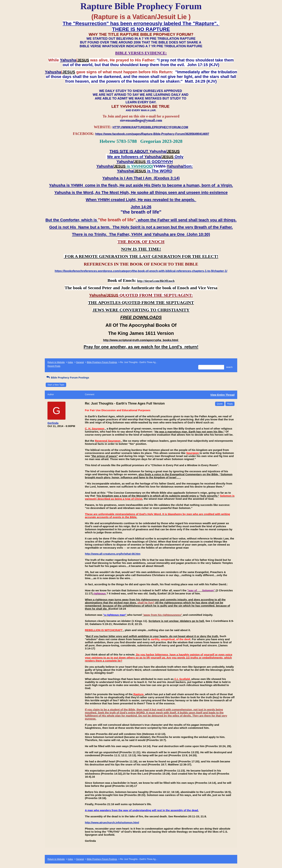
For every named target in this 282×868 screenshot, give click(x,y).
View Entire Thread (222, 395)
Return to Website (56, 362)
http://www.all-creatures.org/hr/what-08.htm (113, 554)
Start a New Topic (56, 385)
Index (70, 362)
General (80, 362)
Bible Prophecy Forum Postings (102, 362)
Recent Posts (54, 366)
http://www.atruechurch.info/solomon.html (112, 822)
